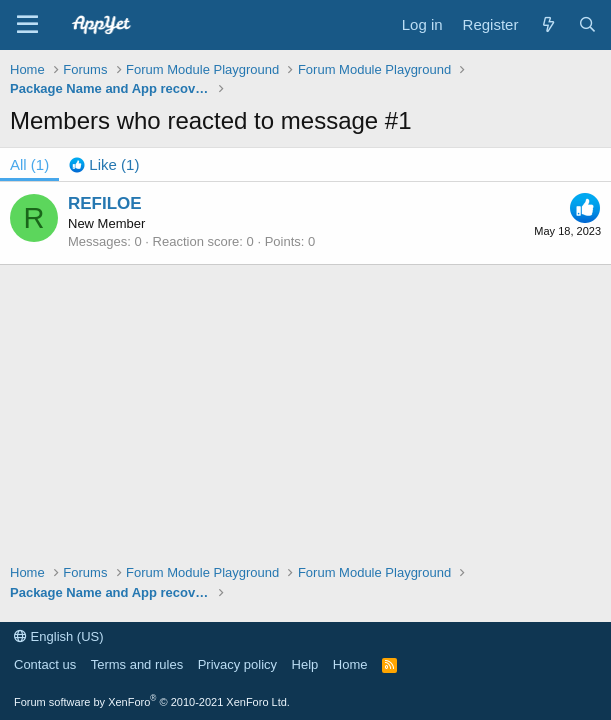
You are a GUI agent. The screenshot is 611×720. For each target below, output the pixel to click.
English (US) (59, 636)
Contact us (45, 664)
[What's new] (547, 24)
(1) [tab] (29, 164)
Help (305, 664)
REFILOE (105, 203)
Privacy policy (237, 664)
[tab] (104, 164)
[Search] (587, 24)
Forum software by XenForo (152, 702)
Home (350, 664)
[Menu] (27, 25)
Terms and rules (137, 664)
